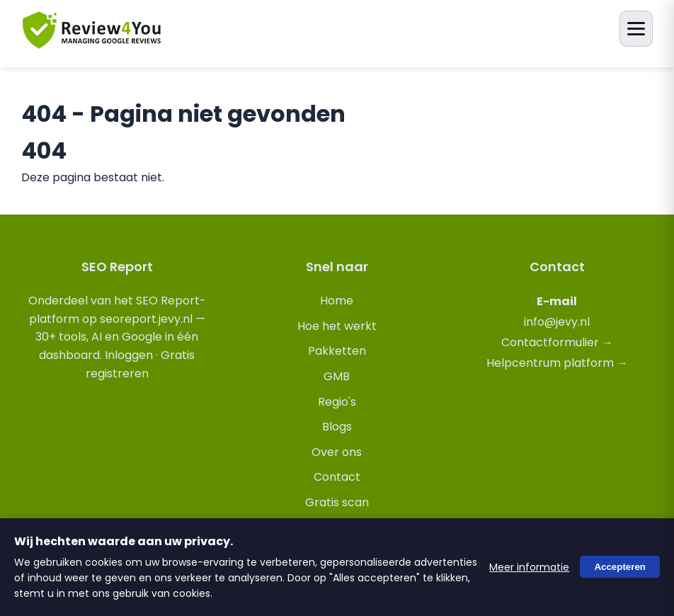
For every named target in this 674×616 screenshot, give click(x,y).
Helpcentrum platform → (557, 363)
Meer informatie (529, 567)
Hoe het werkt (337, 326)
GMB (337, 376)
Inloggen (129, 355)
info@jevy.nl (557, 322)
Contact (337, 477)
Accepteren (620, 567)
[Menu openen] (636, 29)
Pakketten (337, 351)
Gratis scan (337, 502)
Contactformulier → (557, 342)
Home (337, 301)
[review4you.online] (92, 43)
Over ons (337, 452)
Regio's (337, 402)
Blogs (337, 427)
